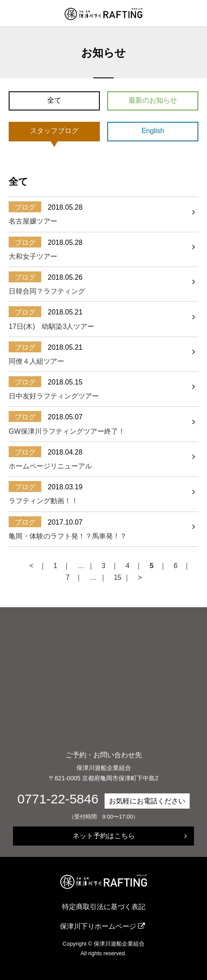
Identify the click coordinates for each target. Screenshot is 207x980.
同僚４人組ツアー (36, 361)
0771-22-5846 (58, 799)
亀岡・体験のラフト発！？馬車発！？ (68, 536)
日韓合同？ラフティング (47, 291)
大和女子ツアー (33, 256)
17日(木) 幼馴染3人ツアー (51, 326)
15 (118, 578)
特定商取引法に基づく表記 (104, 907)
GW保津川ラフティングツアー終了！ (67, 431)
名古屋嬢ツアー (33, 221)
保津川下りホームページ (98, 926)
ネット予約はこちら (104, 836)
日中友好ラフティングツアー (54, 396)
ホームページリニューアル (50, 466)
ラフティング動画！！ (43, 501)
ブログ (25, 207)
